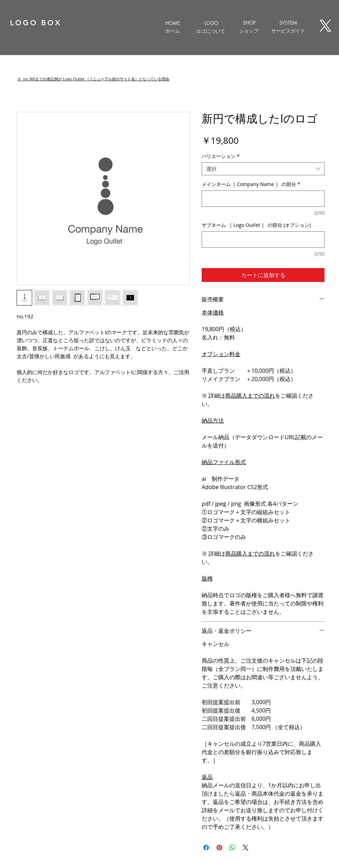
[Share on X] (246, 848)
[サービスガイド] (288, 31)
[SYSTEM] (288, 23)
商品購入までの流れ (250, 396)
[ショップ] (249, 31)
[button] (93, 79)
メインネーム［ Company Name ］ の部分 (251, 184)
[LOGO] (211, 23)
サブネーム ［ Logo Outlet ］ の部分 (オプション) (256, 225)
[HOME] (172, 23)
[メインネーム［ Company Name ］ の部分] (263, 199)
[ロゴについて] (210, 31)
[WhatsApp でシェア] (232, 848)
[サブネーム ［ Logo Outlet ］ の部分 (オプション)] (263, 240)
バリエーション (221, 156)
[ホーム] (172, 31)
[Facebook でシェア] (206, 848)
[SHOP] (249, 23)
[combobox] (263, 169)
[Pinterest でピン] (219, 848)
